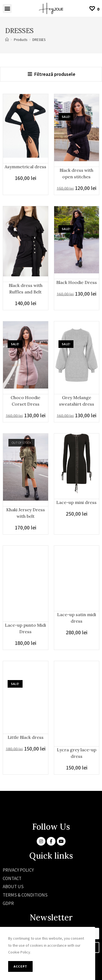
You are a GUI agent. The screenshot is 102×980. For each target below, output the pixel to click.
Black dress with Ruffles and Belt (26, 289)
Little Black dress (26, 737)
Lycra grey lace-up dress (77, 753)
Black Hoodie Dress (77, 282)
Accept (20, 966)
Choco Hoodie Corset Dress (25, 401)
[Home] (7, 40)
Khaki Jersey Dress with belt (26, 513)
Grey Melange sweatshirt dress (77, 401)
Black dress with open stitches (76, 173)
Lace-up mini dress (76, 502)
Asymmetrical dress (25, 167)
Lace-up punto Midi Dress (25, 628)
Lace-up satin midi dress (77, 618)
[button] (7, 9)
